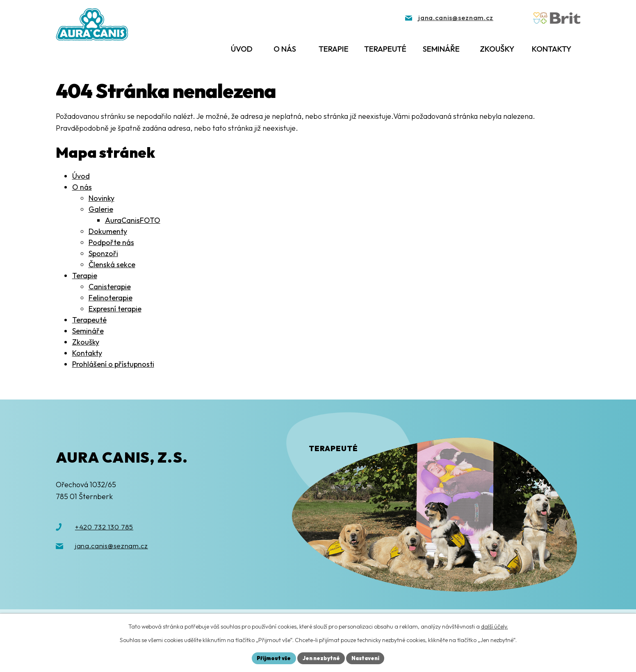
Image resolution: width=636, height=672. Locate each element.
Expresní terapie (115, 309)
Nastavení (369, 657)
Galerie (101, 209)
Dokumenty (108, 231)
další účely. (495, 625)
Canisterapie (110, 287)
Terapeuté (385, 49)
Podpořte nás (111, 242)
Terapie (334, 49)
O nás (285, 49)
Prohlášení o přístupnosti (113, 364)
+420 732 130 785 (104, 527)
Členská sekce (112, 264)
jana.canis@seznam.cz (112, 546)
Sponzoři (103, 253)
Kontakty (552, 49)
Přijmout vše (270, 657)
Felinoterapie (111, 298)
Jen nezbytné (321, 657)
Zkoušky (497, 49)
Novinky (101, 198)
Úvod (242, 49)
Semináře (441, 49)
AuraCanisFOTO (133, 220)
